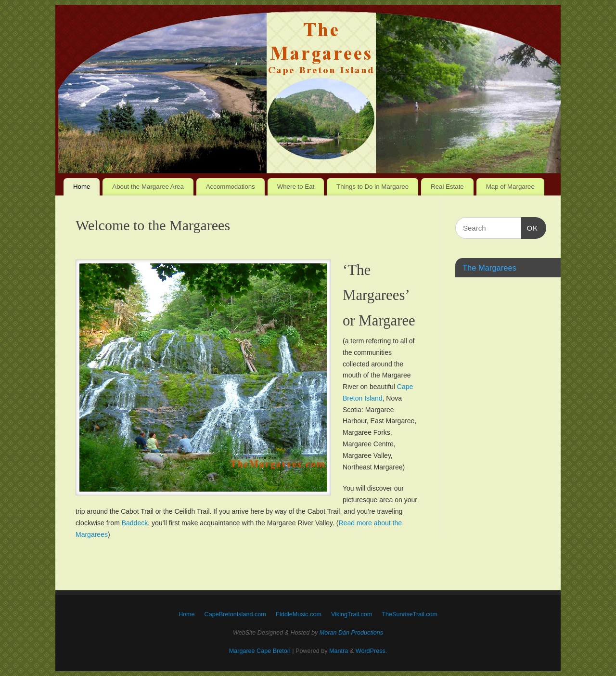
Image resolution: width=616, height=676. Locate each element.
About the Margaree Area (148, 187)
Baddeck (135, 523)
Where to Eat (296, 187)
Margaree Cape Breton (260, 651)
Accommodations (231, 187)
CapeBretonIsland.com (235, 614)
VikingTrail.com (352, 614)
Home (82, 187)
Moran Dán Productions (351, 633)
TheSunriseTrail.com (410, 614)
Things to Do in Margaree (372, 187)
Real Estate (447, 187)
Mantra (339, 651)
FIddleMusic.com (299, 614)
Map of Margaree (510, 187)
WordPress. (372, 651)
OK (530, 227)
